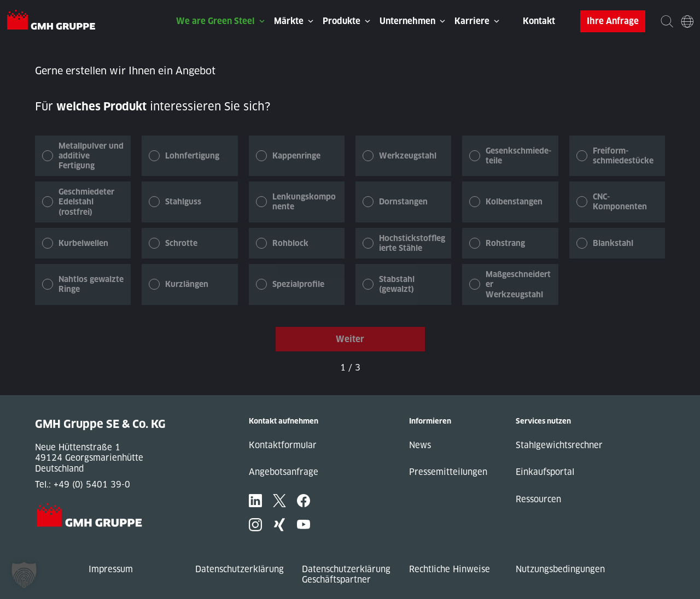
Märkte (289, 21)
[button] (24, 575)
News (420, 445)
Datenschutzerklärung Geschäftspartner (346, 575)
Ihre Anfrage (613, 21)
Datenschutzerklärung (240, 569)
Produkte (342, 21)
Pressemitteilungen (448, 472)
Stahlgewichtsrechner (559, 445)
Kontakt (539, 21)
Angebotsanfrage (284, 472)
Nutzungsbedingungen (560, 569)
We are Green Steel (215, 21)
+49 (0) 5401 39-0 (92, 485)
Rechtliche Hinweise (450, 569)
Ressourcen (538, 499)
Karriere (472, 21)
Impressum (111, 569)
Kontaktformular (283, 445)
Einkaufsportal (545, 472)
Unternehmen (407, 21)
